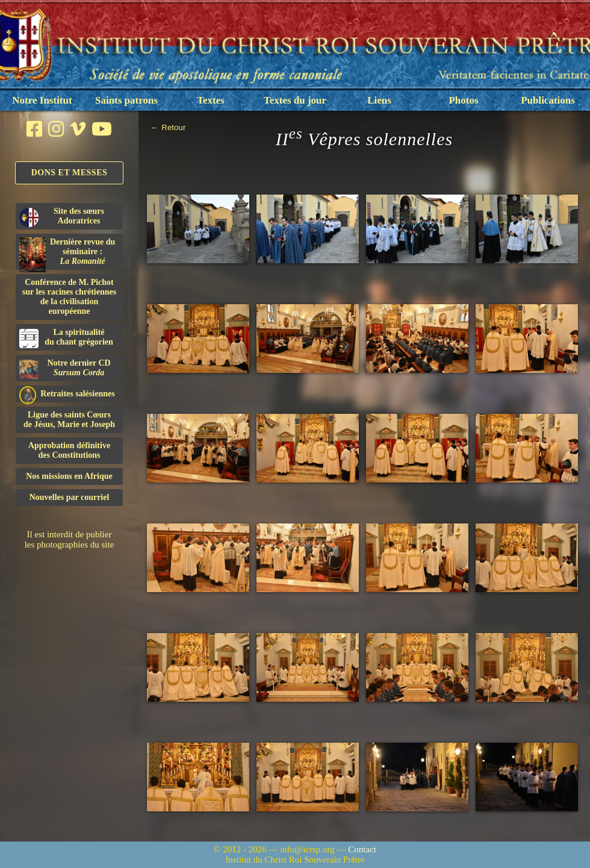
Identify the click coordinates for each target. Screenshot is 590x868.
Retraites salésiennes (67, 394)
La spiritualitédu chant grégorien (66, 338)
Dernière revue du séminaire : (67, 254)
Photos (463, 100)
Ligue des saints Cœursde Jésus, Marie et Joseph (69, 420)
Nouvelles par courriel (70, 497)
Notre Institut (42, 100)
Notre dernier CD (65, 369)
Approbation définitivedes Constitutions (69, 450)
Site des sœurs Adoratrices (62, 217)
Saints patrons (126, 100)
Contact (362, 849)
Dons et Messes (70, 173)
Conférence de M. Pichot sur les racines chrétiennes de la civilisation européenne (69, 297)
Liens (379, 100)
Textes (211, 100)
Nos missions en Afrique (69, 476)
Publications (548, 100)
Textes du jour (295, 100)
